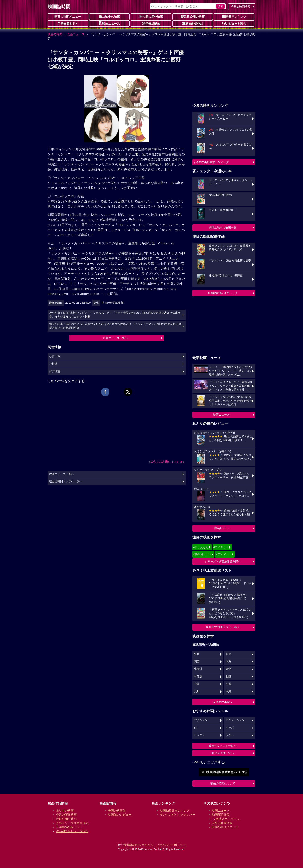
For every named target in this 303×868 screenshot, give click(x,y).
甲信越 (198, 677)
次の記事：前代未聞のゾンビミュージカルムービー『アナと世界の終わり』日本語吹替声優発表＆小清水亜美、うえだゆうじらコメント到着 (115, 315)
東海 (228, 662)
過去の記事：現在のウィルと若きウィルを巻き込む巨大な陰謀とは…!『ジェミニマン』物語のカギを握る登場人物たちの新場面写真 (115, 326)
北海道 (198, 669)
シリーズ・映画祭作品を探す (223, 561)
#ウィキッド (221, 547)
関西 (197, 662)
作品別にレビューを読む (72, 831)
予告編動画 (151, 23)
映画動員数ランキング (175, 811)
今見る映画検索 (241, 7)
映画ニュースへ (223, 415)
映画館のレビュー (120, 815)
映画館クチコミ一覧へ (223, 746)
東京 (197, 654)
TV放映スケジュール (226, 819)
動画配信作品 (193, 23)
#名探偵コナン (202, 554)
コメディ (199, 735)
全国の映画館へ (223, 702)
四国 (228, 684)
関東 (228, 654)
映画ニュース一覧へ (115, 338)
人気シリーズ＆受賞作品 (72, 823)
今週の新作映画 (151, 16)
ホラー (230, 735)
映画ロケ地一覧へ (223, 753)
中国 (197, 684)
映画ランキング (234, 16)
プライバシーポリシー (171, 845)
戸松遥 (53, 364)
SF (196, 728)
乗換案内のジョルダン (139, 845)
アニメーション (235, 720)
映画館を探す (68, 23)
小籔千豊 (55, 356)
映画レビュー (223, 528)
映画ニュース (109, 23)
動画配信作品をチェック (223, 293)
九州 (197, 691)
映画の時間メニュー (68, 17)
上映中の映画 (109, 16)
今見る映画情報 (222, 823)
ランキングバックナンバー (178, 815)
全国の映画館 (117, 811)
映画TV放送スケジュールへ (223, 627)
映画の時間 (55, 34)
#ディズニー (224, 554)
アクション (201, 720)
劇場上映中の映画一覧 (223, 228)
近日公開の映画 (193, 16)
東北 (228, 669)
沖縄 (228, 691)
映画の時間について (223, 783)
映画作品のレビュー (69, 827)
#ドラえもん (201, 547)
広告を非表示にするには (166, 462)
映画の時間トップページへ (66, 481)
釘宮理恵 (55, 371)
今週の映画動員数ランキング (211, 162)
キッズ (230, 728)
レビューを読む (234, 23)
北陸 (228, 677)
